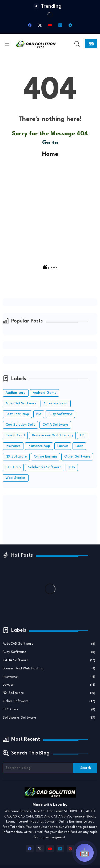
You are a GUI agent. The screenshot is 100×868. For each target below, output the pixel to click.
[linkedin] (60, 25)
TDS (72, 467)
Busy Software (60, 414)
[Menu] (7, 44)
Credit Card (15, 435)
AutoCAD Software (21, 403)
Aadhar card (16, 393)
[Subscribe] (91, 44)
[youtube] (50, 25)
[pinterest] (70, 849)
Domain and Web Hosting (52, 435)
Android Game (45, 393)
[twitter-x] (40, 25)
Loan (79, 446)
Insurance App (39, 446)
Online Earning (45, 457)
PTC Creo (13, 467)
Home (50, 154)
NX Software (16, 457)
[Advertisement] (50, 209)
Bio (39, 414)
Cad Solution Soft (20, 425)
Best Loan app (17, 414)
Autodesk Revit (56, 403)
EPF (83, 435)
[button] (77, 44)
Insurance (13, 446)
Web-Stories (16, 478)
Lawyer (63, 446)
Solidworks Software (45, 467)
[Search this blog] (38, 768)
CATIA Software (55, 425)
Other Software (77, 457)
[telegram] (70, 25)
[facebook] (30, 25)
